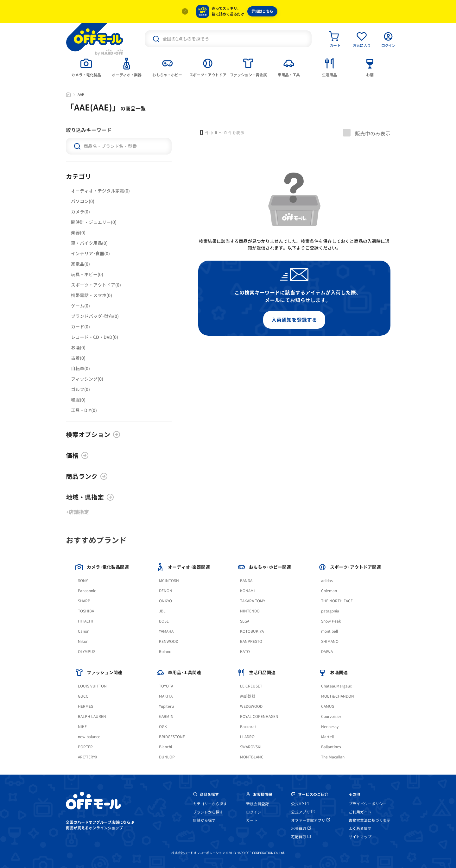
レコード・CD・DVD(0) (95, 337)
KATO (245, 652)
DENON (166, 591)
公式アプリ (303, 812)
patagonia (330, 611)
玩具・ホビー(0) (87, 274)
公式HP (300, 804)
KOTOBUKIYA (252, 631)
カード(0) (80, 327)
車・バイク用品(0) (89, 243)
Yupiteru (166, 706)
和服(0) (78, 400)
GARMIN (166, 716)
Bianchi (165, 747)
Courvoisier (331, 716)
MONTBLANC (252, 757)
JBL (162, 611)
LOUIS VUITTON (92, 686)
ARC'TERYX (88, 757)
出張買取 (301, 829)
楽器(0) (78, 233)
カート (252, 820)
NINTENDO (250, 611)
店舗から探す (204, 820)
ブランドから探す (208, 812)
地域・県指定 (90, 497)
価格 (77, 455)
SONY (83, 581)
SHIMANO (330, 641)
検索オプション (93, 434)
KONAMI (247, 591)
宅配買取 (301, 837)
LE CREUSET (251, 686)
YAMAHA (166, 631)
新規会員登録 (257, 804)
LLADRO (247, 737)
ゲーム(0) (80, 306)
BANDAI (247, 581)
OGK (163, 727)
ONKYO (165, 601)
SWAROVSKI (251, 747)
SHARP (84, 601)
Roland (165, 652)
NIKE (82, 727)
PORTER (85, 747)
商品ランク (87, 476)
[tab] (86, 67)
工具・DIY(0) (84, 410)
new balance (89, 737)
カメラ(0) (80, 212)
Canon (84, 631)
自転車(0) (80, 368)
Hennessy (330, 727)
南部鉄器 (248, 696)
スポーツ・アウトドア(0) (96, 285)
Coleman (329, 591)
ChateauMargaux (336, 686)
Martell (327, 737)
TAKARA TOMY (253, 601)
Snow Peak (331, 621)
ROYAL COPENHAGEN (259, 716)
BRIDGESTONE (172, 737)
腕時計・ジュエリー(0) (94, 222)
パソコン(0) (83, 201)
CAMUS (328, 706)
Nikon (83, 641)
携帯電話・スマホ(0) (92, 295)
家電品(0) (80, 264)
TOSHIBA (86, 611)
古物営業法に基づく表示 (370, 820)
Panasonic (87, 591)
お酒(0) (78, 348)
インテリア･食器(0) (90, 253)
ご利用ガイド (360, 812)
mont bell (329, 631)
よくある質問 (360, 829)
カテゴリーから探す (210, 804)
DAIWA (327, 652)
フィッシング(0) (87, 379)
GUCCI (84, 696)
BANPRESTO (251, 641)
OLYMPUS (87, 652)
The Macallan (333, 757)
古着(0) (78, 358)
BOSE (164, 621)
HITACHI (85, 621)
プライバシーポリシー (368, 804)
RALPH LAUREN (92, 716)
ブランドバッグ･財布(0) (95, 316)
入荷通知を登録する (294, 320)
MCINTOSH (169, 581)
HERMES (85, 706)
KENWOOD (169, 641)
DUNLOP (167, 757)
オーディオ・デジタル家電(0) (100, 191)
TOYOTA (166, 686)
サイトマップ (360, 837)
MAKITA (166, 696)
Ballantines (331, 747)
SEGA (245, 621)
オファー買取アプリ (310, 820)
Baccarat (248, 727)
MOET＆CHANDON (338, 696)
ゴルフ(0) (80, 389)
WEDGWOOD (251, 706)
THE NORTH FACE (337, 601)
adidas (327, 581)
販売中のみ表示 (367, 133)
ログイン (254, 812)
